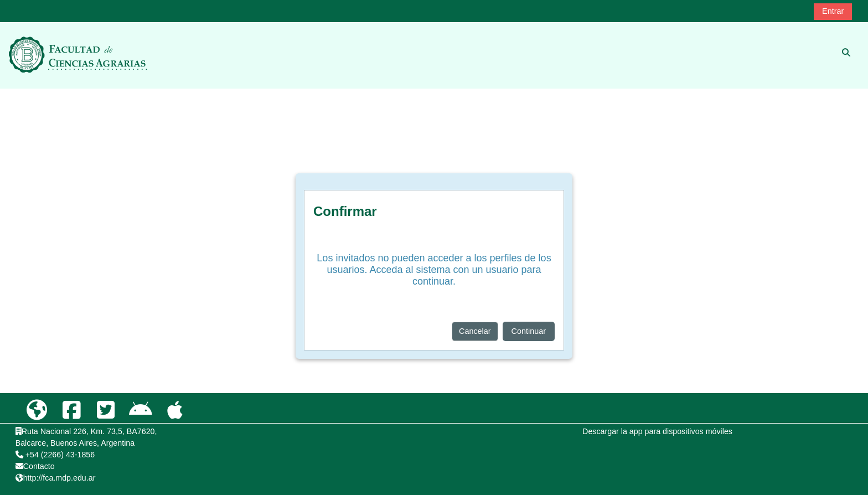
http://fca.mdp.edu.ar (60, 478)
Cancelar (475, 331)
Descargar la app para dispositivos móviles (657, 431)
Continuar (529, 331)
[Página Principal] (78, 55)
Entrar (833, 11)
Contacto (39, 466)
